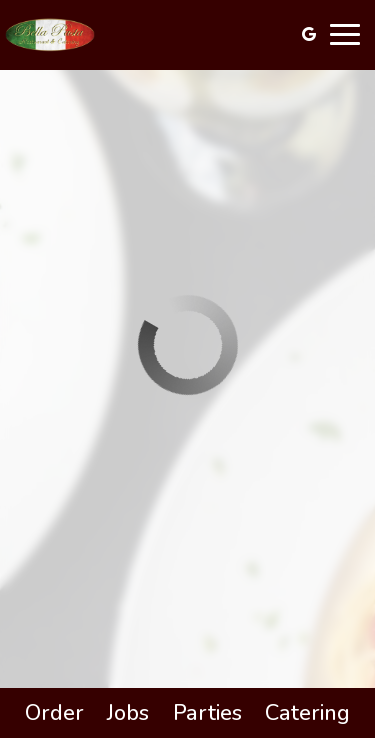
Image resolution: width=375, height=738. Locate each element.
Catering (307, 713)
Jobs (128, 713)
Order (54, 713)
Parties (207, 713)
